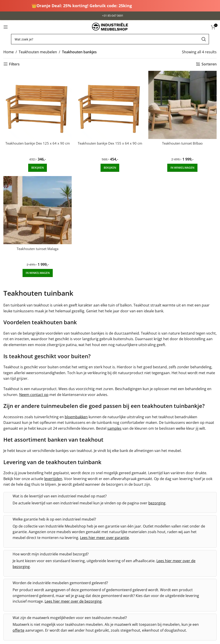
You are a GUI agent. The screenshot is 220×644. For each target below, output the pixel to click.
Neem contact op (34, 394)
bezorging (157, 502)
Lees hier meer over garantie (104, 537)
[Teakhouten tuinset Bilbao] (183, 104)
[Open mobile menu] (6, 27)
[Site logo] (110, 27)
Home (9, 52)
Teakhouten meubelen (38, 52)
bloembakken (76, 416)
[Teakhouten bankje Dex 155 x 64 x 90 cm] (110, 104)
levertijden (53, 478)
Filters (14, 64)
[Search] (110, 39)
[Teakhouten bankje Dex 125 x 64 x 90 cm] (37, 104)
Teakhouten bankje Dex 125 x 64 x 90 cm (37, 144)
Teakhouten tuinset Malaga (37, 248)
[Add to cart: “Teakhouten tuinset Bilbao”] (183, 166)
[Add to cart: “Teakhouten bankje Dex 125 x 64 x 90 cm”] (37, 166)
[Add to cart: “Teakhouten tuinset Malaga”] (37, 272)
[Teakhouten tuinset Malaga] (37, 210)
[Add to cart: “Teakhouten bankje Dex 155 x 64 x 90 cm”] (110, 166)
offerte (18, 629)
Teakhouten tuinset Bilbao (183, 142)
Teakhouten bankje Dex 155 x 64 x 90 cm (110, 144)
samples (114, 427)
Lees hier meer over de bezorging (73, 600)
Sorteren (209, 64)
